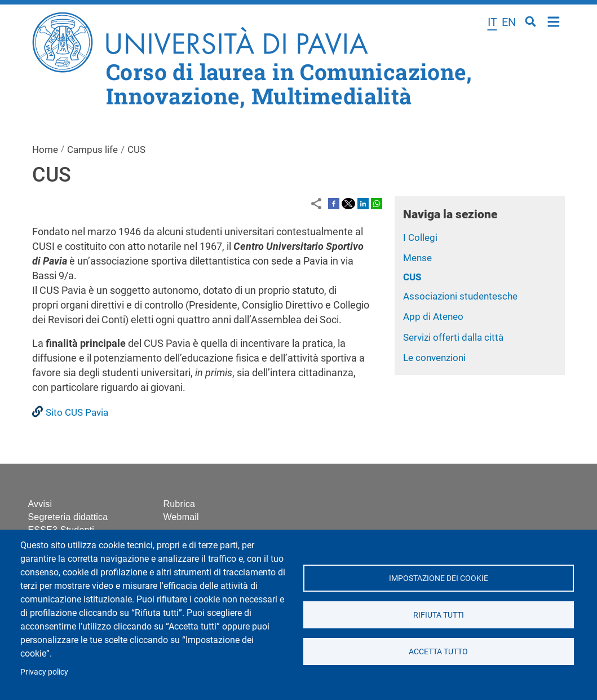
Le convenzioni (434, 358)
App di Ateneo (433, 316)
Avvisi (40, 504)
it (492, 22)
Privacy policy (44, 672)
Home (554, 21)
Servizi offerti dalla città (453, 337)
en (509, 22)
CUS (412, 277)
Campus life (92, 149)
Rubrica (180, 504)
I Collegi (420, 237)
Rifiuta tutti (439, 615)
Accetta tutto (438, 651)
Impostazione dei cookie (439, 578)
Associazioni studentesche (460, 296)
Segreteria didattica (68, 517)
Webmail (181, 517)
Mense (417, 258)
